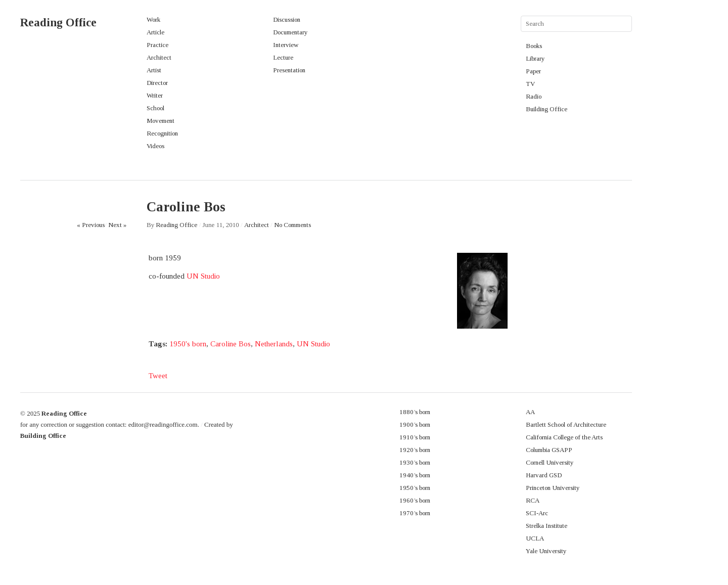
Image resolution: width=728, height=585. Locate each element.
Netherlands (274, 344)
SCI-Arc (537, 513)
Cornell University (550, 462)
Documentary (290, 32)
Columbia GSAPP (549, 450)
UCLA (535, 538)
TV (530, 84)
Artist (154, 70)
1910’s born (415, 437)
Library (535, 58)
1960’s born (415, 500)
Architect (159, 57)
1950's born (188, 344)
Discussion (287, 19)
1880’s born (415, 412)
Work (153, 19)
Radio (534, 96)
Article (155, 32)
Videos (155, 146)
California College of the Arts (564, 437)
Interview (286, 45)
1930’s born (415, 462)
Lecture (283, 57)
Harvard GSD (544, 475)
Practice (157, 45)
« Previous (91, 225)
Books (534, 46)
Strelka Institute (547, 526)
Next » (117, 225)
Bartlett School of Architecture (566, 424)
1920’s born (415, 450)
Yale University (546, 551)
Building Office (547, 109)
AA (530, 412)
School (155, 108)
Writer (155, 95)
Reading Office (58, 22)
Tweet (158, 376)
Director (157, 83)
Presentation (289, 70)
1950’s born (415, 488)
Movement (161, 121)
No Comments (292, 225)
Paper (533, 71)
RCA (533, 500)
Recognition (162, 133)
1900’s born (415, 424)
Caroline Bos (231, 344)
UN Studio (203, 276)
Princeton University (553, 488)
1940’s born (415, 475)
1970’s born (415, 513)
